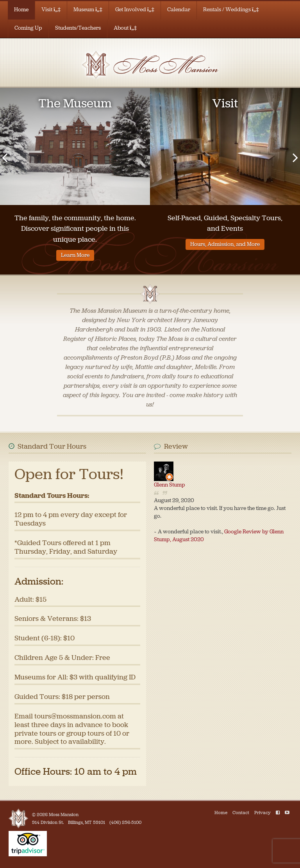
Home (21, 10)
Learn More (75, 255)
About (125, 28)
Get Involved (135, 10)
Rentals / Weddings (231, 10)
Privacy (262, 813)
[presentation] (5, 157)
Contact (241, 813)
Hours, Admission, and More (225, 244)
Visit (51, 10)
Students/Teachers (78, 28)
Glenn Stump (170, 485)
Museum (88, 10)
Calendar (179, 10)
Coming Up (28, 28)
